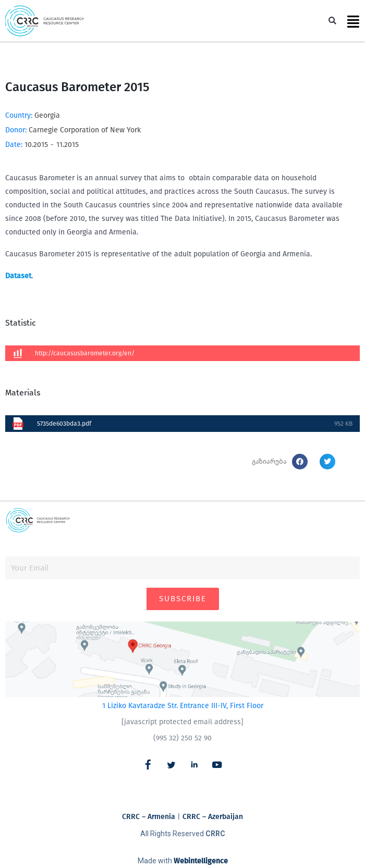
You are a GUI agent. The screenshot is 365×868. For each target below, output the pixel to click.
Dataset (18, 276)
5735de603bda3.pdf (64, 424)
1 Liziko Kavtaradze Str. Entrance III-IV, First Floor (183, 706)
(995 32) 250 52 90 (182, 738)
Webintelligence (201, 861)
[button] (332, 21)
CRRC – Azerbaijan (213, 817)
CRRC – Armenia (149, 817)
